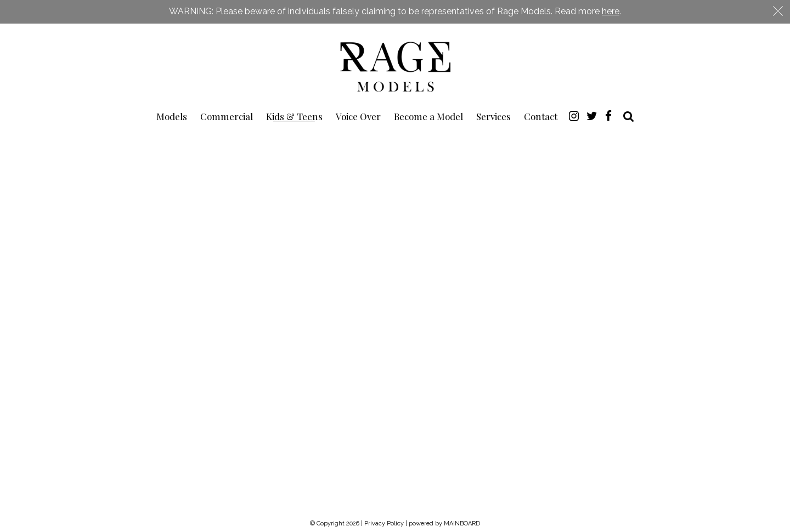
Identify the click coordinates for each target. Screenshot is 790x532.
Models (172, 116)
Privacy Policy (384, 523)
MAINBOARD (462, 523)
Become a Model (428, 116)
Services (493, 116)
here (611, 11)
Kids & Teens (294, 116)
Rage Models (395, 66)
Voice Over (358, 116)
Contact (541, 116)
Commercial (227, 116)
